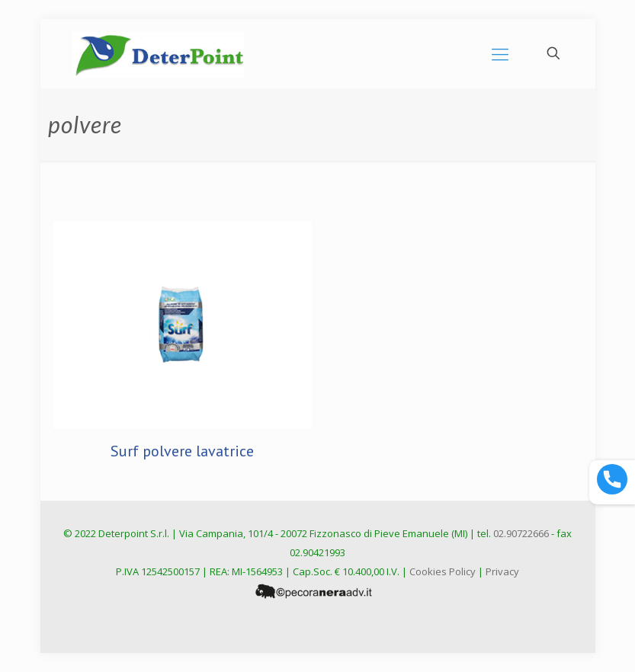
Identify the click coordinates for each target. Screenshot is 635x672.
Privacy (502, 571)
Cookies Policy (443, 571)
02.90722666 (521, 533)
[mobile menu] (500, 53)
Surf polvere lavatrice (182, 451)
